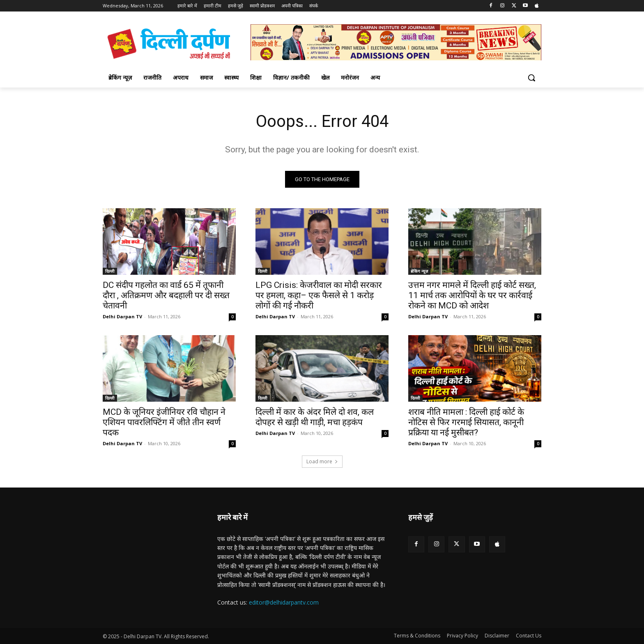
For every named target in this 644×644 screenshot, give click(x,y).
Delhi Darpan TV (122, 316)
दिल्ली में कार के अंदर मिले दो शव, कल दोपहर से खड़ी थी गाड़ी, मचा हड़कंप (315, 417)
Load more (322, 461)
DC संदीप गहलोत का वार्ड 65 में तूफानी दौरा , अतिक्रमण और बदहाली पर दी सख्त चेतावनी (166, 295)
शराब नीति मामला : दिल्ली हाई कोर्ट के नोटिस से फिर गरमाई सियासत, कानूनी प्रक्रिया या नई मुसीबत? (466, 422)
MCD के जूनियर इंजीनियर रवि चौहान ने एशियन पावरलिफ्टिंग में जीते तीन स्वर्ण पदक (164, 422)
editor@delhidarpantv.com (284, 602)
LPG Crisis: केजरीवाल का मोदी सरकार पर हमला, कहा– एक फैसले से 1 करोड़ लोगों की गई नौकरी (319, 295)
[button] (531, 78)
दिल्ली (110, 271)
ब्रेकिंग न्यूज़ (419, 271)
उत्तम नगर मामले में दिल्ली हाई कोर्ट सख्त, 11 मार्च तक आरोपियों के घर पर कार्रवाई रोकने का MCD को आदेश (472, 295)
